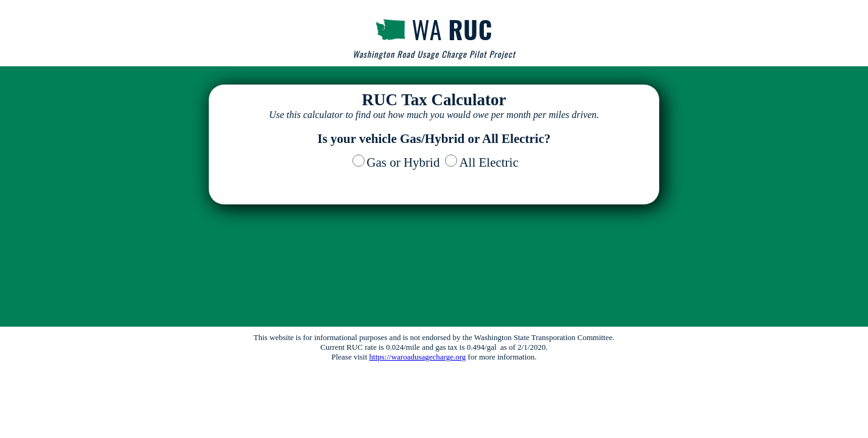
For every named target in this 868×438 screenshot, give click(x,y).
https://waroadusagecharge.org (418, 357)
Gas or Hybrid (403, 162)
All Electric (488, 162)
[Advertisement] (434, 277)
